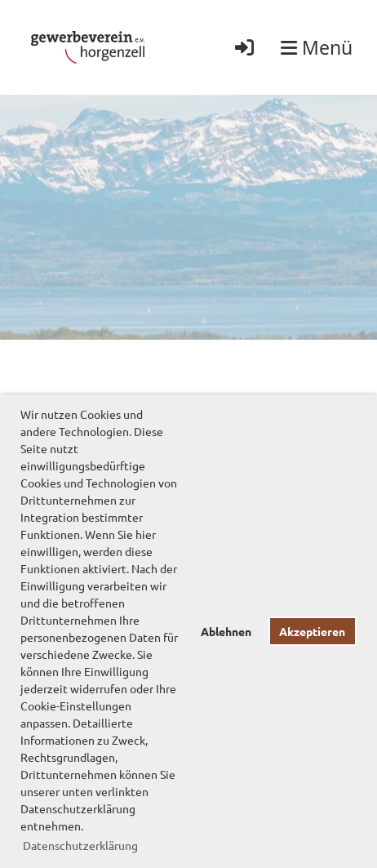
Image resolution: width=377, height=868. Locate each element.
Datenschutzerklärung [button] (80, 845)
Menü (317, 47)
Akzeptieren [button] (312, 631)
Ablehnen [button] (226, 631)
